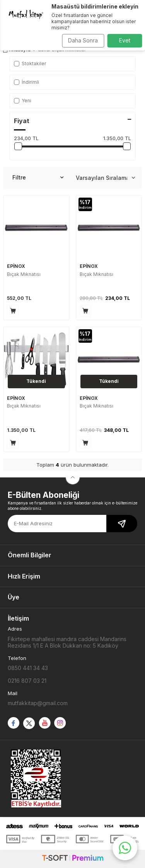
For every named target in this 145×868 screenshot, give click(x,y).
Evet (125, 40)
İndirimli (26, 82)
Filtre (38, 178)
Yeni (23, 101)
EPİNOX (16, 266)
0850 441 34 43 (28, 668)
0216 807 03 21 (27, 681)
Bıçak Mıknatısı (24, 274)
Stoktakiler (30, 63)
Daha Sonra (83, 40)
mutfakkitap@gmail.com (38, 703)
